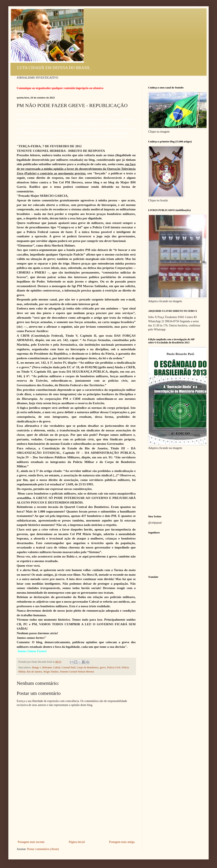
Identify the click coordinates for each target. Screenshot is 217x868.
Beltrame (47, 667)
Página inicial (77, 842)
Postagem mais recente (31, 842)
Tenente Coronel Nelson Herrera (77, 672)
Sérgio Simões (51, 672)
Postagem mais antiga (122, 842)
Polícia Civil (114, 667)
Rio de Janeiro (35, 672)
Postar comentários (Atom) (43, 849)
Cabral (57, 667)
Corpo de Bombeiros (88, 667)
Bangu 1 (37, 667)
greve (103, 667)
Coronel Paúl (68, 667)
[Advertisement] (76, 818)
